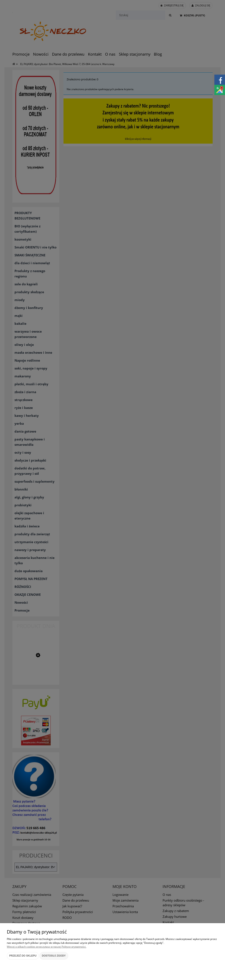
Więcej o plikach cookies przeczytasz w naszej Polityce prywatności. (47, 947)
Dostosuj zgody (54, 956)
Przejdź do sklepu (23, 956)
